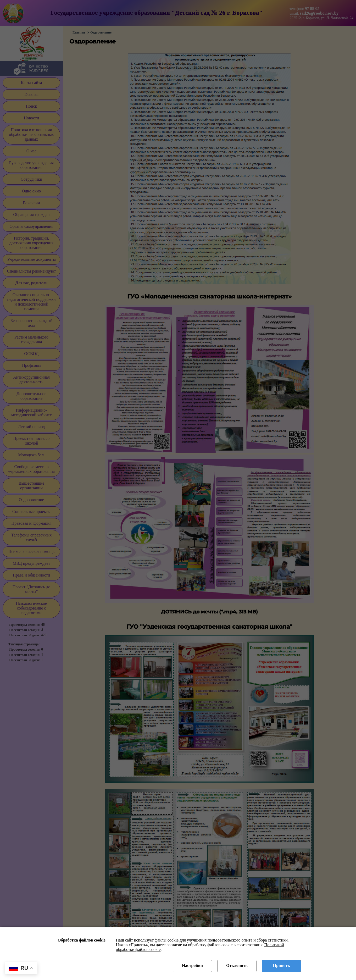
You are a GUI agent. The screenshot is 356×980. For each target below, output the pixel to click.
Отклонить (237, 965)
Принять (282, 965)
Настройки (192, 965)
